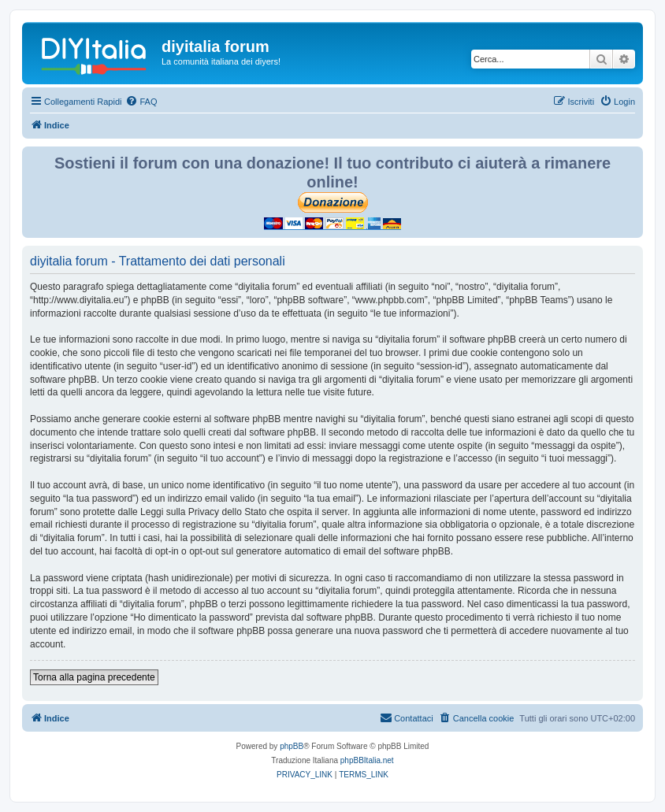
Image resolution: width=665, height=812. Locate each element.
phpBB (292, 746)
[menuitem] (141, 102)
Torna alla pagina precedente (94, 677)
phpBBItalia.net (367, 760)
